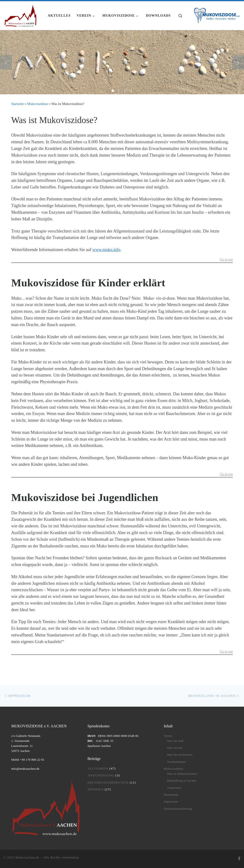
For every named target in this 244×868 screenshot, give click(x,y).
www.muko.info (106, 250)
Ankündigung (101, 775)
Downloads (171, 795)
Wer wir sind (175, 741)
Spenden (96, 789)
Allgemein (98, 768)
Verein (168, 736)
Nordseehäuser (176, 762)
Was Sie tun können (180, 755)
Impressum (171, 801)
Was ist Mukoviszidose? (182, 774)
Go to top (226, 260)
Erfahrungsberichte (108, 782)
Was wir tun (175, 748)
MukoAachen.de (27, 857)
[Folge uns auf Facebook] (239, 859)
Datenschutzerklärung (178, 809)
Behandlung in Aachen (181, 781)
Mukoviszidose (38, 104)
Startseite (18, 104)
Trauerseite (174, 788)
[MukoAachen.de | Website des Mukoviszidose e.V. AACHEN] (20, 15)
